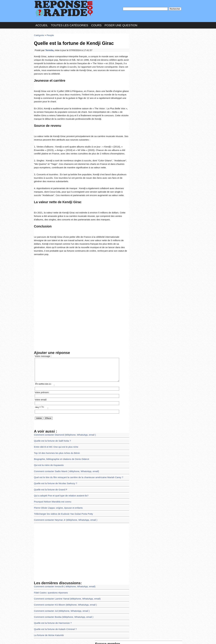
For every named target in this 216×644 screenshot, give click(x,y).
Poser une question (121, 23)
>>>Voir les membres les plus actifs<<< (150, 105)
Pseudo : (139, 44)
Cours (96, 23)
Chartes (40, 638)
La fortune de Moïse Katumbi (47, 590)
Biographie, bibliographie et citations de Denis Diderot (59, 425)
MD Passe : (139, 50)
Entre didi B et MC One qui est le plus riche (54, 414)
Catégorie (39, 32)
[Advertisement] (82, 249)
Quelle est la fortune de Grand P (49, 453)
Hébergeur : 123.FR (100, 638)
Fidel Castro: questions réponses (49, 551)
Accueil (42, 23)
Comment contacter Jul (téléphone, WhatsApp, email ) (59, 568)
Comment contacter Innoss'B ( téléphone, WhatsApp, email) (62, 546)
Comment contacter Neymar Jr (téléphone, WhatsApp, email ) (62, 480)
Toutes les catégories (70, 23)
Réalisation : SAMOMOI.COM (131, 638)
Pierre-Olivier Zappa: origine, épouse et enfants (56, 469)
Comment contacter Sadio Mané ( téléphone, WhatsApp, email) (63, 436)
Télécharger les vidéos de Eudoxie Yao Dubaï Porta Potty (60, 475)
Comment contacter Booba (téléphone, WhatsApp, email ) (61, 573)
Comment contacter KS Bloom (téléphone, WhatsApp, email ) (62, 562)
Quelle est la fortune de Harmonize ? (51, 579)
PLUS (154, 638)
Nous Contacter (58, 638)
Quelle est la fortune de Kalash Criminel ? (53, 584)
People (49, 32)
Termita (48, 46)
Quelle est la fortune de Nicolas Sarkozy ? (53, 447)
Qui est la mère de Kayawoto (47, 431)
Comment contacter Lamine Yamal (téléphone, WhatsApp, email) (64, 557)
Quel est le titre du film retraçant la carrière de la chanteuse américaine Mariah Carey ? (74, 442)
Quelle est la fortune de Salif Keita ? (51, 409)
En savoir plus (106, 634)
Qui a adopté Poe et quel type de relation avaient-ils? (58, 458)
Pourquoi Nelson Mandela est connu (51, 464)
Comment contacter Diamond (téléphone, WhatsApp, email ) (62, 403)
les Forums (78, 638)
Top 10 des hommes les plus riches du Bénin (55, 420)
